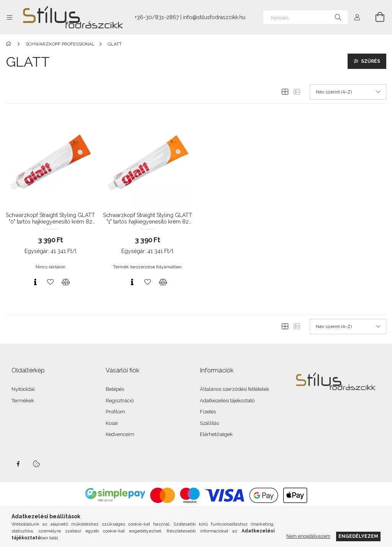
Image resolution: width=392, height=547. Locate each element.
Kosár (112, 423)
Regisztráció (120, 401)
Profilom (115, 412)
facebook (18, 464)
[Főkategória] (10, 44)
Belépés (115, 389)
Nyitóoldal (23, 389)
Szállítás (209, 423)
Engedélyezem (358, 536)
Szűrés (371, 61)
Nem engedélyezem (308, 536)
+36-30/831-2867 (157, 17)
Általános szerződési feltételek (234, 389)
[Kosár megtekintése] (376, 17)
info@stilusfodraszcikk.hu (214, 17)
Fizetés (208, 412)
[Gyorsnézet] (35, 282)
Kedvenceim (120, 434)
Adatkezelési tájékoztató (227, 401)
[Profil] (357, 17)
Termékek (23, 401)
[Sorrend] (348, 92)
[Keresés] (305, 17)
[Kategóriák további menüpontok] (10, 17)
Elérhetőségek (216, 434)
